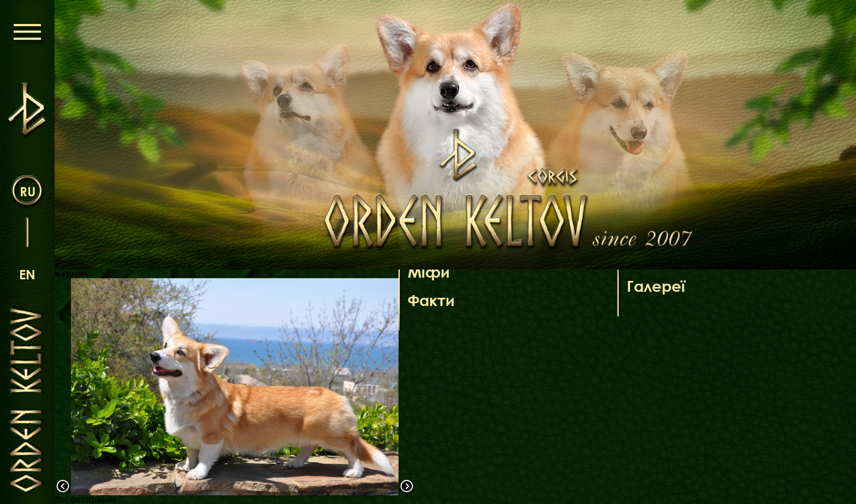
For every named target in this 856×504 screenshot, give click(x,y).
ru (28, 191)
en (27, 274)
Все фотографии (85, 499)
